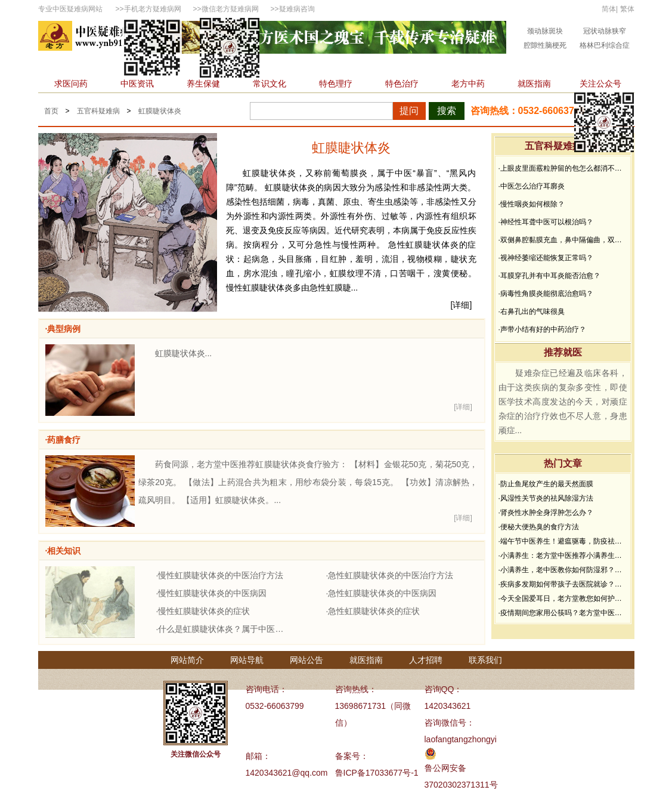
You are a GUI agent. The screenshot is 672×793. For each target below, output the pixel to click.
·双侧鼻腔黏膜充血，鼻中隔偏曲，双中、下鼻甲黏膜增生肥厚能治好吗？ (563, 240)
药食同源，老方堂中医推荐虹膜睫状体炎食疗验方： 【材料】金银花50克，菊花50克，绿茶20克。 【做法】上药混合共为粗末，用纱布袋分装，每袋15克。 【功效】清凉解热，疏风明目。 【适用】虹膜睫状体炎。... (308, 482)
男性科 (323, 66)
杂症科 (585, 66)
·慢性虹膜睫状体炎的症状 (203, 611)
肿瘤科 (281, 66)
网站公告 (306, 660)
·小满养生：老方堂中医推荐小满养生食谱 (563, 556)
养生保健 (203, 84)
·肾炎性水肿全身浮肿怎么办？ (546, 513)
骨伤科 (366, 66)
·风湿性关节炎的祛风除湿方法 (546, 498)
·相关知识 (63, 551)
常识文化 (270, 84)
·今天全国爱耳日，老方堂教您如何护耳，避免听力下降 (563, 598)
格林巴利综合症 (605, 45)
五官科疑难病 (98, 111)
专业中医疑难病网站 (70, 9)
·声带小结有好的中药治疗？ (542, 329)
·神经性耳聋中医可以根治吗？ (546, 222)
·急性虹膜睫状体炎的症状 (373, 611)
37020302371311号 (461, 785)
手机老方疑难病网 (153, 9)
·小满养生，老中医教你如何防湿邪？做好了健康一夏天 (563, 570)
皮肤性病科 (416, 66)
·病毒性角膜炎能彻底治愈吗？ (546, 294)
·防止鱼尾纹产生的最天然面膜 (546, 484)
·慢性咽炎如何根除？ (532, 204)
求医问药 (71, 84)
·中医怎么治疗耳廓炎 (532, 186)
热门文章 (563, 463)
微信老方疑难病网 (230, 9)
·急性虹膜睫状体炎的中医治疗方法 (390, 575)
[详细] (462, 305)
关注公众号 (600, 84)
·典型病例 (63, 329)
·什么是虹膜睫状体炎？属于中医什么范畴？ (223, 629)
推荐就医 (563, 352)
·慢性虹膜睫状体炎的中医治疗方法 (220, 575)
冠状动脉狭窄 (605, 31)
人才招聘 (426, 660)
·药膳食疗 (63, 440)
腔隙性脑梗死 (545, 45)
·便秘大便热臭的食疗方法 (539, 527)
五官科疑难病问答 (563, 146)
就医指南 (534, 84)
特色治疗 (402, 84)
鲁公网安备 (445, 768)
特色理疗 (336, 84)
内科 (90, 66)
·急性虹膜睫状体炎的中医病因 (382, 593)
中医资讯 (137, 84)
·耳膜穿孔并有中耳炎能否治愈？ (549, 276)
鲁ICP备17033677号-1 (377, 773)
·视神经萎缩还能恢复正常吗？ (546, 258)
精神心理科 (534, 66)
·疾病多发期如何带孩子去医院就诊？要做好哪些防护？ (563, 584)
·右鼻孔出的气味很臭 (532, 311)
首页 (56, 66)
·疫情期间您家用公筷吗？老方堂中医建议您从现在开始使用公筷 (563, 613)
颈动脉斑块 (545, 31)
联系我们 (485, 660)
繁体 (627, 9)
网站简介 (187, 660)
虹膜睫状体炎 (160, 111)
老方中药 (468, 84)
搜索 (447, 111)
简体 (609, 9)
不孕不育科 (475, 66)
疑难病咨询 (297, 9)
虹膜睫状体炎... (184, 353)
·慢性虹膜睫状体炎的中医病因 (212, 593)
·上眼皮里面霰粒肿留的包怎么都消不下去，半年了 (563, 168)
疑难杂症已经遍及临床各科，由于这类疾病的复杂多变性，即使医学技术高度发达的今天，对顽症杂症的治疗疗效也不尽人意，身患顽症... (563, 402)
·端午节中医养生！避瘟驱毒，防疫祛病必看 (563, 541)
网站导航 (247, 660)
